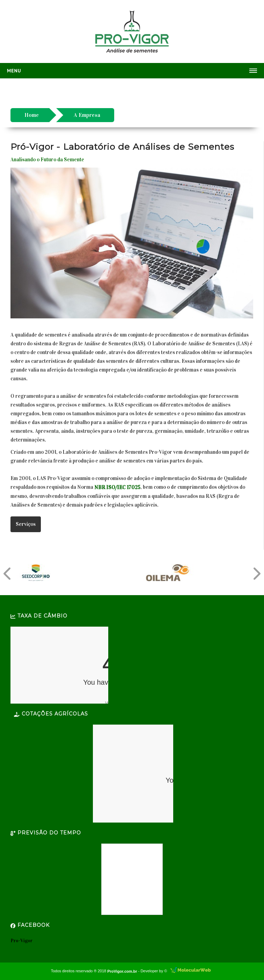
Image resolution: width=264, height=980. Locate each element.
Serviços (26, 524)
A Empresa (87, 115)
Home (32, 115)
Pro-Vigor (21, 941)
